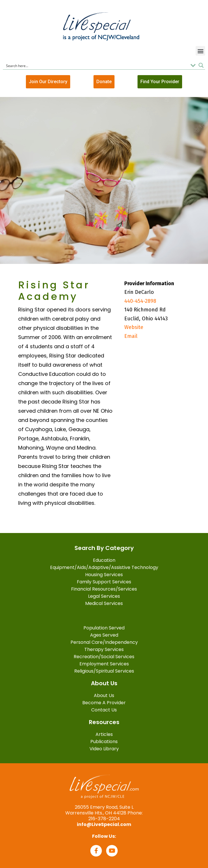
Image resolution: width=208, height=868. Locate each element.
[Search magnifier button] (201, 65)
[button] (200, 51)
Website (134, 327)
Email (131, 336)
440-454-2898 (140, 301)
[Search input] (96, 65)
